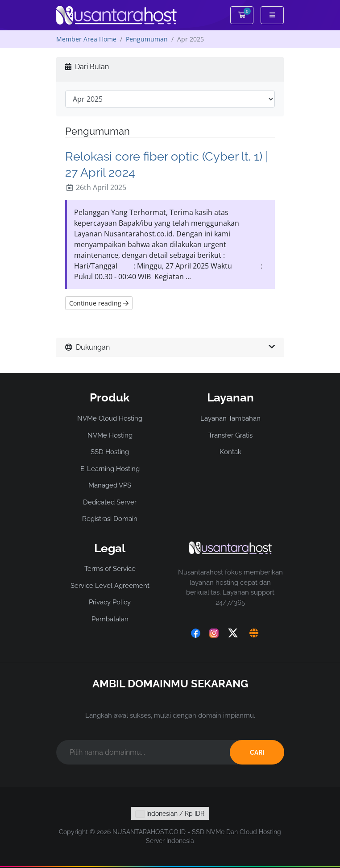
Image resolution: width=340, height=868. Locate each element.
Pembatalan (110, 619)
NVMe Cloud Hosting (110, 418)
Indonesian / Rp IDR (170, 814)
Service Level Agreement (110, 586)
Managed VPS (110, 485)
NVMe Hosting (110, 435)
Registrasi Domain (110, 519)
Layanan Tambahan (230, 418)
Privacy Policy (110, 602)
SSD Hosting (110, 452)
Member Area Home (86, 39)
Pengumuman (147, 39)
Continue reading (99, 303)
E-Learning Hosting (110, 469)
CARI (257, 752)
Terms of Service (110, 569)
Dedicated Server (110, 502)
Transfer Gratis (230, 435)
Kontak (230, 452)
